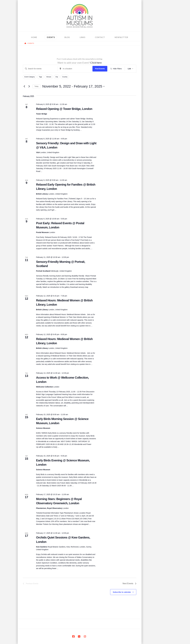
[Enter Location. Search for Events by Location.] (75, 69)
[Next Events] (29, 86)
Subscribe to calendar (122, 592)
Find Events (100, 69)
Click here (96, 63)
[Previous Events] (24, 86)
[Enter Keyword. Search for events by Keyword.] (40, 69)
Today (37, 86)
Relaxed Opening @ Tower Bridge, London (64, 109)
